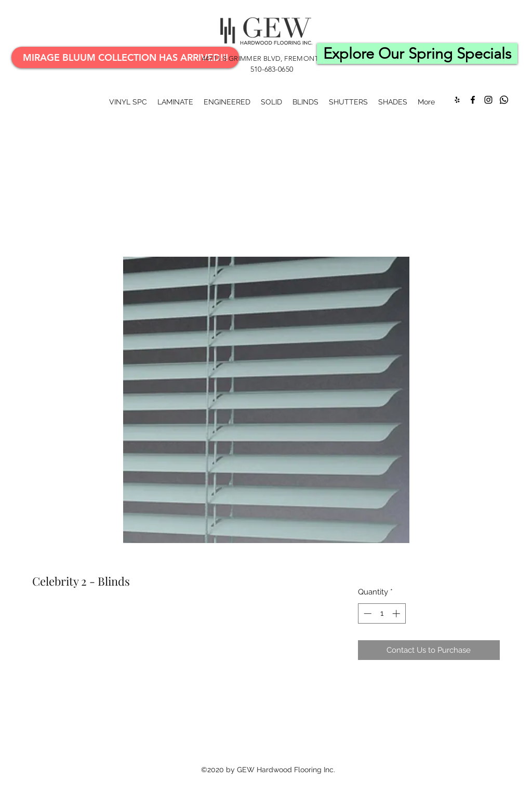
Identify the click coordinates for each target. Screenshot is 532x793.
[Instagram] (488, 100)
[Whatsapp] (504, 100)
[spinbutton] (382, 613)
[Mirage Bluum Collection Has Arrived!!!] (125, 57)
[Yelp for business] (457, 100)
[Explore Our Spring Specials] (417, 54)
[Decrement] (367, 613)
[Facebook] (473, 100)
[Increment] (397, 613)
